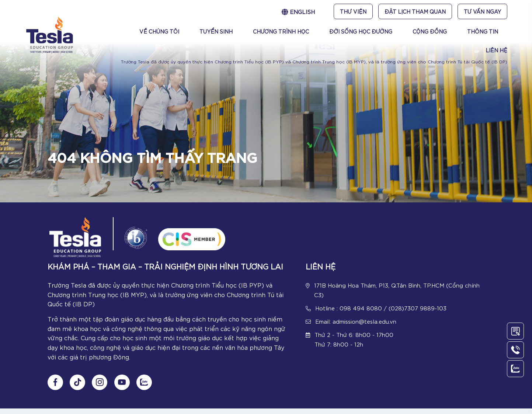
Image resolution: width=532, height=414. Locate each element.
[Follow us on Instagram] (101, 388)
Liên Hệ (496, 50)
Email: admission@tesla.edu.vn (356, 323)
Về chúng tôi (159, 31)
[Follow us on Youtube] (124, 388)
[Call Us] (515, 350)
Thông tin (483, 31)
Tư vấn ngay (482, 11)
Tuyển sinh (216, 31)
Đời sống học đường (361, 31)
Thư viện (353, 11)
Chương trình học (281, 31)
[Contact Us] (515, 331)
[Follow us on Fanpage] (55, 388)
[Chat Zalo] (147, 388)
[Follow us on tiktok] (78, 388)
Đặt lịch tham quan (415, 11)
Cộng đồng (430, 31)
